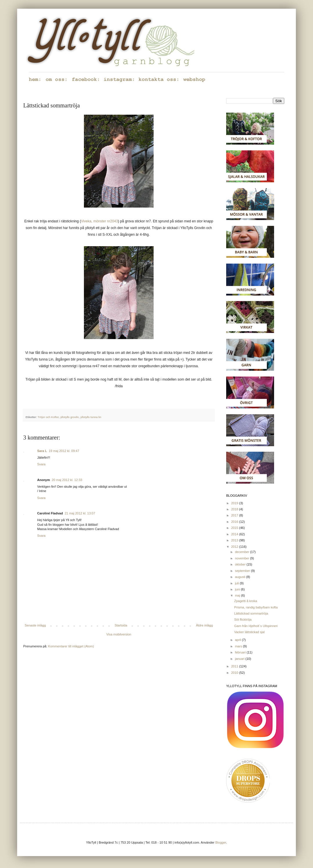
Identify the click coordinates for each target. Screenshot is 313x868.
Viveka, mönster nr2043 (100, 221)
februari (241, 652)
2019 (235, 503)
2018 (235, 509)
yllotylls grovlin (70, 417)
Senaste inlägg (35, 625)
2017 (235, 515)
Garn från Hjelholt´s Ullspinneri (256, 626)
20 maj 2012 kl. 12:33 (67, 480)
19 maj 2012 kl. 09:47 (64, 451)
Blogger (221, 842)
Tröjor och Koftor (48, 417)
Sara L (42, 451)
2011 (235, 666)
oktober (241, 564)
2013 (235, 540)
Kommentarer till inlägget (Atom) (71, 646)
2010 (235, 673)
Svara (41, 464)
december (242, 552)
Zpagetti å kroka (245, 601)
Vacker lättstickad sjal (249, 632)
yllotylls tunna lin (91, 417)
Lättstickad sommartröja (251, 613)
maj (238, 595)
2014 (235, 534)
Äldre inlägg (204, 625)
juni (238, 589)
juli (237, 583)
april (238, 640)
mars (239, 646)
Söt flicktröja (243, 620)
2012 (235, 547)
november (242, 558)
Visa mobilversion (119, 634)
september (243, 571)
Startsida (121, 625)
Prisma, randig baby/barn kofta (256, 607)
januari (240, 659)
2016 (235, 522)
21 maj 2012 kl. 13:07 (80, 513)
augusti (241, 577)
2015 (235, 528)
